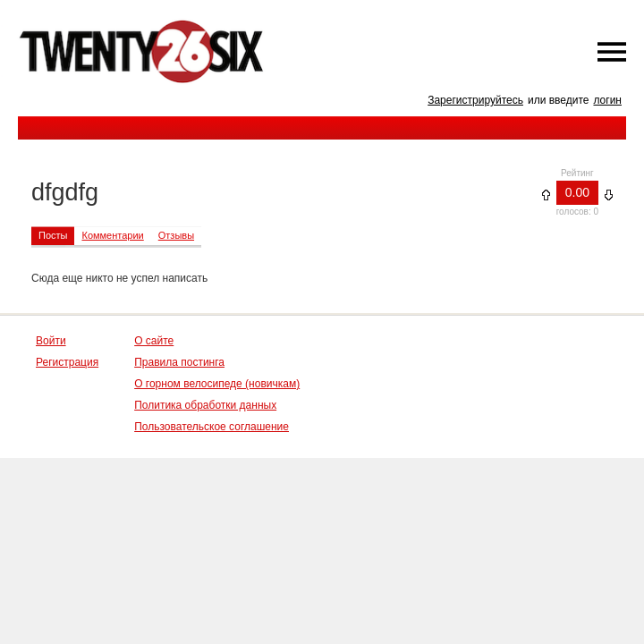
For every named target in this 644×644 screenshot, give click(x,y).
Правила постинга (179, 362)
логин (607, 100)
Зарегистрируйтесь (475, 100)
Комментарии (112, 235)
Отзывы (176, 235)
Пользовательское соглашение (212, 427)
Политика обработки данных (205, 405)
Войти (51, 341)
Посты (53, 235)
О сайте (154, 341)
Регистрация (67, 362)
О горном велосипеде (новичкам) (217, 384)
